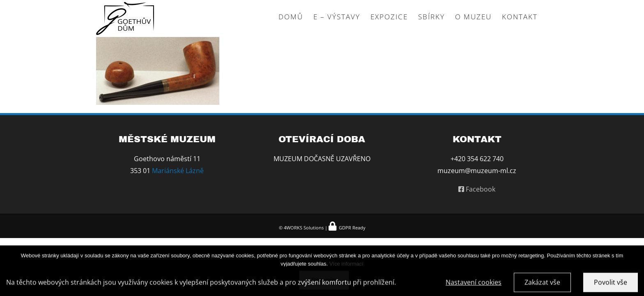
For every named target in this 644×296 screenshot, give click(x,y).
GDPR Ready (352, 228)
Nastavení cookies (474, 284)
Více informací (346, 264)
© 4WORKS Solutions (301, 228)
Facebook (477, 189)
